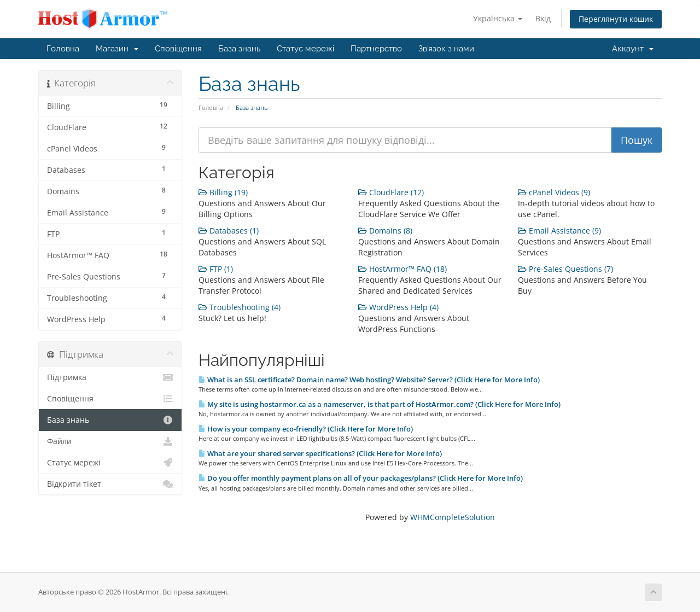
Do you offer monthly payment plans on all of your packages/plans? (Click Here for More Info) (361, 478)
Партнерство (376, 49)
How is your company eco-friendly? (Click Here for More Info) (306, 429)
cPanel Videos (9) (554, 192)
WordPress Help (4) (398, 307)
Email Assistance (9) (559, 231)
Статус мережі (305, 49)
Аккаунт (633, 49)
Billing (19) (223, 192)
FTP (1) (216, 269)
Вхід (543, 18)
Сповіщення (178, 49)
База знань (239, 49)
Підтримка (110, 377)
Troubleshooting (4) (240, 307)
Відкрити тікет (110, 484)
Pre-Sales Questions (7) (565, 269)
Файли (110, 441)
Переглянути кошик (616, 19)
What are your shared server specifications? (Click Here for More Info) (320, 453)
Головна (63, 49)
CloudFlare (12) (391, 192)
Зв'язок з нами (446, 49)
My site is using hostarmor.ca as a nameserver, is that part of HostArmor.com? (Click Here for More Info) (380, 404)
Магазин (117, 49)
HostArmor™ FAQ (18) (402, 269)
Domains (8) (385, 231)
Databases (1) (229, 231)
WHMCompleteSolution (453, 517)
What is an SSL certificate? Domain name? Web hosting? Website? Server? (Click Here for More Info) (369, 380)
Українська (498, 18)
